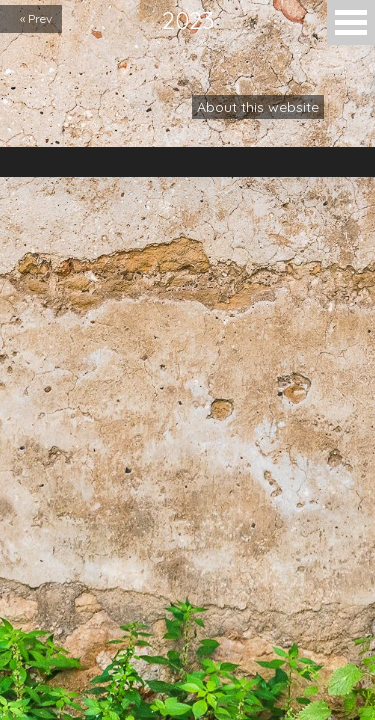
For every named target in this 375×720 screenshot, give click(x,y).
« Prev (36, 18)
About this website (258, 107)
